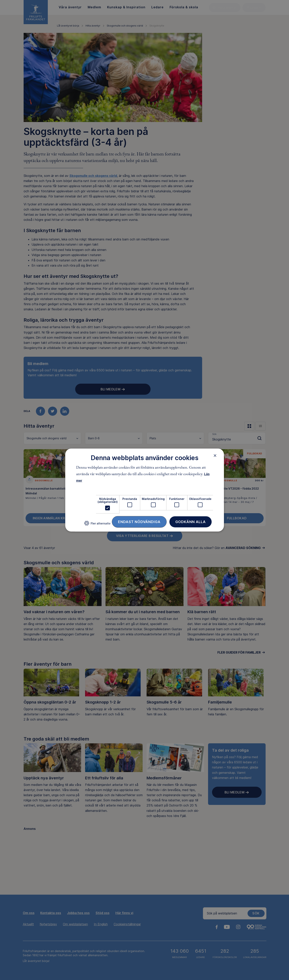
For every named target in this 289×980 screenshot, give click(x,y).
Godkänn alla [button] (191, 522)
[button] (97, 525)
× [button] (215, 456)
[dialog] (145, 490)
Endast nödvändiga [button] (139, 522)
